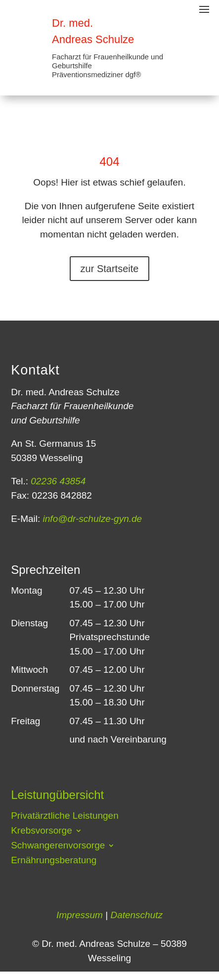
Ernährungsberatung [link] (54, 861)
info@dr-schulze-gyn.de (91, 519)
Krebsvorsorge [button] (42, 831)
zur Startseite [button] (110, 269)
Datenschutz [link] (136, 915)
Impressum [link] (80, 915)
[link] (25, 30)
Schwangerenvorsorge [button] (58, 846)
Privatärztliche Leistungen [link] (65, 817)
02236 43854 (57, 481)
